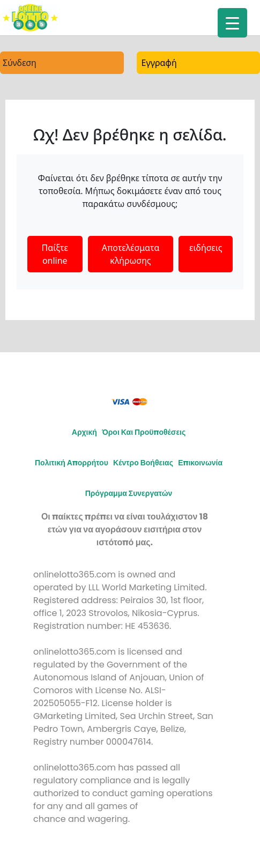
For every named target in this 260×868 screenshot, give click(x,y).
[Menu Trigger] (232, 23)
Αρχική (84, 432)
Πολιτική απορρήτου (72, 463)
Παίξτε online (55, 254)
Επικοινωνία (200, 463)
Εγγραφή (159, 63)
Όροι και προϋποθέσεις (144, 432)
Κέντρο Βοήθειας (143, 463)
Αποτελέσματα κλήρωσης (131, 254)
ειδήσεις (206, 248)
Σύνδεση (20, 63)
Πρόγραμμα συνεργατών (129, 493)
